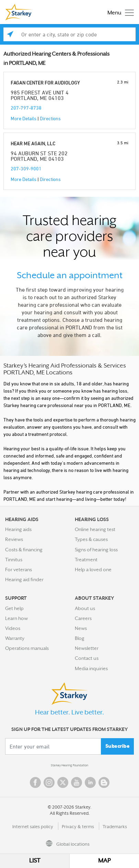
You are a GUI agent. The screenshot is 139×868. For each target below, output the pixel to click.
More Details (24, 118)
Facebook (35, 782)
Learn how (16, 618)
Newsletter (87, 648)
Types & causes (91, 539)
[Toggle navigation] (119, 12)
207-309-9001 (26, 168)
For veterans (19, 570)
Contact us (87, 658)
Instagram (49, 782)
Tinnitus (14, 560)
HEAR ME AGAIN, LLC (33, 143)
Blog (80, 638)
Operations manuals (27, 648)
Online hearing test (95, 529)
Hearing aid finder (24, 579)
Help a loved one (93, 570)
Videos (13, 628)
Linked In (90, 782)
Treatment (86, 560)
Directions (50, 118)
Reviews (14, 539)
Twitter (63, 782)
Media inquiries (91, 668)
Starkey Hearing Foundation (69, 765)
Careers (83, 618)
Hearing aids (18, 529)
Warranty (15, 638)
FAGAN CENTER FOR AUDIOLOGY (45, 83)
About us (85, 608)
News (81, 628)
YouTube (77, 782)
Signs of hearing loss (96, 550)
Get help (14, 608)
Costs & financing (24, 550)
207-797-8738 (26, 108)
